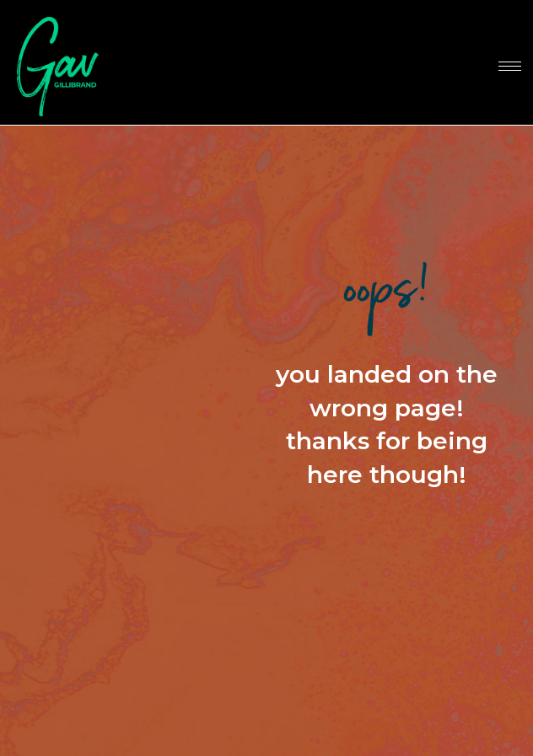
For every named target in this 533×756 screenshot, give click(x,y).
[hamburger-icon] (510, 66)
